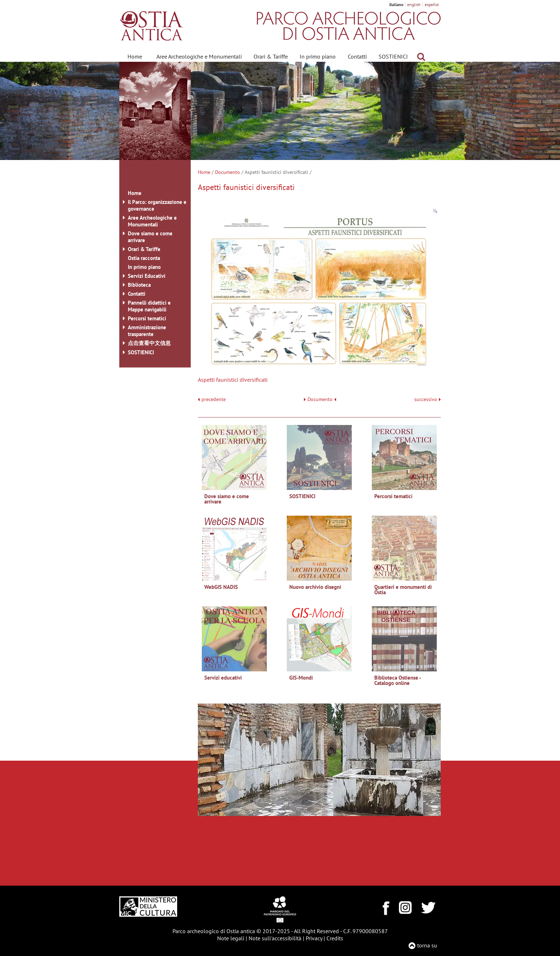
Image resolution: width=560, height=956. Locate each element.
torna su (427, 945)
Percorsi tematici (147, 318)
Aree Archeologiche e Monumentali (199, 56)
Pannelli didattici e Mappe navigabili (149, 306)
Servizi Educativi (147, 276)
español (432, 4)
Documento (227, 172)
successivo (427, 399)
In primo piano (318, 56)
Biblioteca (139, 285)
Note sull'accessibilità (275, 938)
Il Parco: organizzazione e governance (157, 205)
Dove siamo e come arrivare (150, 237)
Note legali (231, 938)
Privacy (314, 938)
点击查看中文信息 (149, 343)
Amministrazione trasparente (147, 331)
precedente (214, 399)
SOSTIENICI (393, 56)
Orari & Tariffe (271, 56)
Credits (335, 938)
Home (135, 56)
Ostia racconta (144, 258)
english (414, 4)
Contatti (357, 56)
